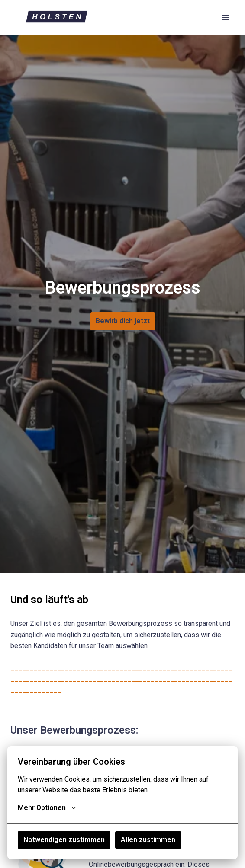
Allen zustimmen (148, 840)
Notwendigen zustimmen (64, 840)
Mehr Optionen (47, 808)
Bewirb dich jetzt (123, 321)
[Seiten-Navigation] (226, 17)
